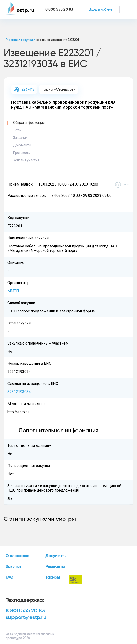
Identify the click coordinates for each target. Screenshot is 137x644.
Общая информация (29, 123)
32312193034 (19, 392)
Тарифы (53, 577)
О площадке (17, 556)
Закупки (13, 567)
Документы (22, 145)
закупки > (28, 40)
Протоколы (22, 153)
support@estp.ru (26, 617)
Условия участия (26, 160)
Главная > (13, 40)
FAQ (9, 577)
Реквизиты (55, 567)
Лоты (17, 130)
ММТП (13, 291)
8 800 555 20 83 (25, 611)
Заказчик (20, 138)
